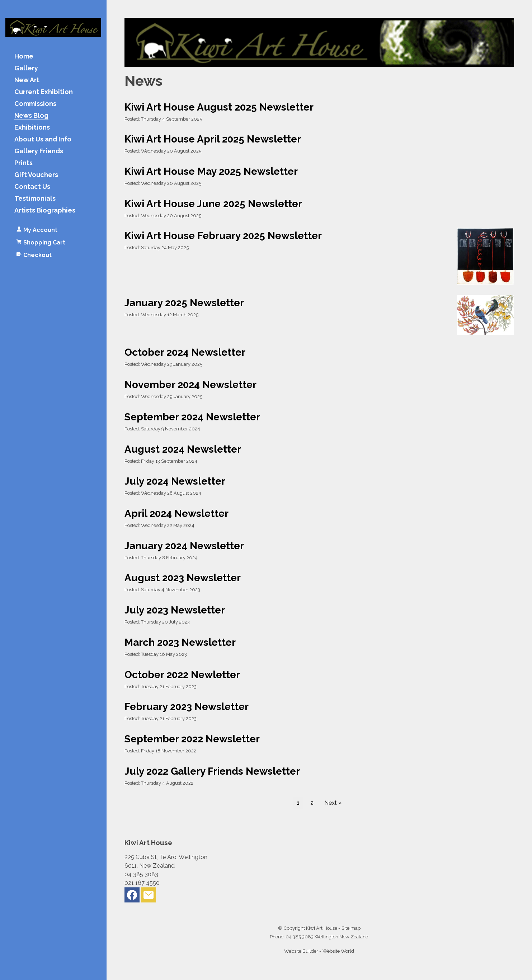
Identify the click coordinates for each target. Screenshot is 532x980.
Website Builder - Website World (319, 951)
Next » (333, 803)
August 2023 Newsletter (183, 578)
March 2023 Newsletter (180, 642)
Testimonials (35, 199)
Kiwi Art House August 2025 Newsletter (219, 107)
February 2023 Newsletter (187, 706)
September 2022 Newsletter (192, 739)
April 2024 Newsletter (176, 513)
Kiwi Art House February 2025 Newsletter (223, 235)
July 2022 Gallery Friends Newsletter (212, 771)
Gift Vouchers (36, 175)
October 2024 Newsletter (185, 352)
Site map (351, 928)
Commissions (35, 104)
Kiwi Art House (322, 928)
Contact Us (32, 187)
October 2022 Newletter (182, 675)
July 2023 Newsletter (175, 610)
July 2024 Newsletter (175, 481)
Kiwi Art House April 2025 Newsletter (213, 139)
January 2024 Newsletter (184, 546)
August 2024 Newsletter (183, 449)
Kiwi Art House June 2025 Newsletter (213, 204)
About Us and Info (43, 139)
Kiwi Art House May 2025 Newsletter (211, 171)
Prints (23, 163)
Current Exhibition (44, 92)
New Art (27, 80)
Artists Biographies (45, 211)
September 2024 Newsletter (192, 417)
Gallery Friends (39, 151)
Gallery (26, 68)
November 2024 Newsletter (190, 384)
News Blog (31, 116)
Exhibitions (32, 128)
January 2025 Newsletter (184, 303)
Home (24, 57)
